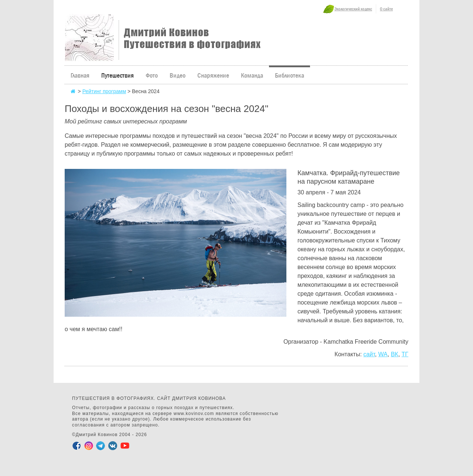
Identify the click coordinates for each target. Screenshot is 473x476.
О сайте (386, 9)
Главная (80, 76)
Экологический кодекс (353, 9)
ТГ (405, 354)
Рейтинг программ (104, 91)
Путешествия (118, 76)
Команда (252, 76)
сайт (369, 354)
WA (383, 354)
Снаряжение (213, 76)
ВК (395, 354)
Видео (178, 76)
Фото (152, 76)
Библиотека (290, 76)
